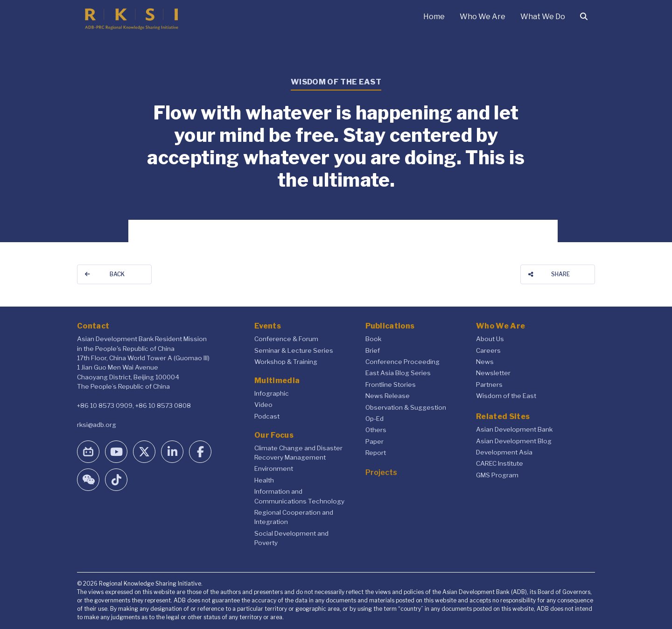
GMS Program (497, 475)
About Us (490, 339)
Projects (381, 472)
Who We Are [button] (483, 17)
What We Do (543, 17)
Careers (488, 350)
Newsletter (493, 373)
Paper (374, 441)
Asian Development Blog (514, 441)
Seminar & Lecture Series (294, 350)
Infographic (272, 393)
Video (263, 405)
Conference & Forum (286, 339)
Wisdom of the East (506, 396)
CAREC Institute (500, 463)
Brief (373, 350)
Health (264, 480)
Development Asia (504, 452)
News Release (388, 396)
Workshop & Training (286, 362)
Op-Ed (374, 419)
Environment (274, 468)
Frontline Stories (391, 384)
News (485, 362)
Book (373, 339)
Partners (489, 384)
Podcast (267, 416)
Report (376, 453)
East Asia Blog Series (398, 373)
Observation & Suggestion (406, 407)
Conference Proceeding (402, 362)
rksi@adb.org (97, 425)
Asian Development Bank (514, 429)
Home (434, 17)
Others (376, 430)
